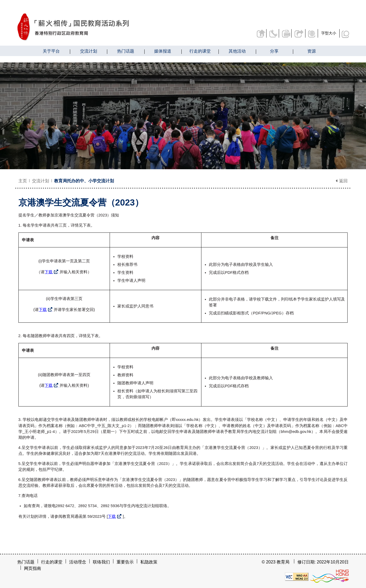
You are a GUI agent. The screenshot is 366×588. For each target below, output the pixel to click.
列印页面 (284, 33)
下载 (49, 272)
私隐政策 (149, 562)
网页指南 (33, 568)
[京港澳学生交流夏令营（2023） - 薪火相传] (101, 27)
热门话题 (26, 562)
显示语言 (312, 33)
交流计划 (41, 181)
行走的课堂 (52, 562)
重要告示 (125, 562)
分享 (297, 33)
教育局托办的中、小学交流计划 (84, 181)
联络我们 (270, 33)
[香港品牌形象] (329, 576)
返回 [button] (342, 181)
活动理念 (78, 562)
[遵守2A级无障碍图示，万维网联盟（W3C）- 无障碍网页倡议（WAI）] (297, 576)
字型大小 (329, 33)
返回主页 (256, 33)
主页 (23, 181)
